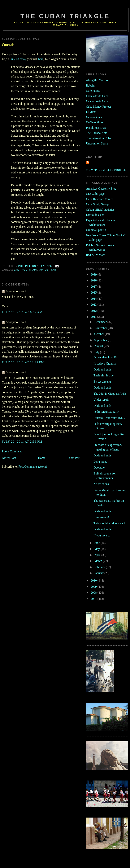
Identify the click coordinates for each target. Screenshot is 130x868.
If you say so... (102, 535)
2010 (94, 580)
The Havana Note (97, 133)
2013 (94, 305)
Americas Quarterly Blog (101, 189)
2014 (94, 299)
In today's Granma (104, 363)
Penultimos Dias (96, 128)
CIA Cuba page (95, 194)
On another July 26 (105, 357)
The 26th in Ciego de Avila (110, 394)
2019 (94, 274)
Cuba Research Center (100, 199)
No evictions (101, 484)
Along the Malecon (98, 80)
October (100, 334)
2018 (94, 280)
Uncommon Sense (97, 143)
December (101, 322)
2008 (94, 593)
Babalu (90, 85)
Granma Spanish (96, 230)
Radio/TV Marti (96, 255)
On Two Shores (95, 122)
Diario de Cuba (95, 215)
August (99, 346)
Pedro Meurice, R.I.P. (106, 412)
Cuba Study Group (97, 204)
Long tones (100, 462)
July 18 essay (18, 59)
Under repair (101, 400)
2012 (94, 311)
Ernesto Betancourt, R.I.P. (109, 418)
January (99, 573)
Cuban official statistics (100, 210)
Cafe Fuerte (93, 91)
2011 (94, 317)
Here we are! (101, 517)
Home (42, 458)
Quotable (99, 467)
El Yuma (91, 112)
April (98, 555)
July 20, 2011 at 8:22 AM (22, 312)
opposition (48, 270)
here (41, 59)
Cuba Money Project (98, 107)
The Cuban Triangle (65, 16)
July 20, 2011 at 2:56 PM (22, 442)
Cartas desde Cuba (97, 96)
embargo (21, 270)
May (97, 549)
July (97, 352)
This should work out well (109, 523)
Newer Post (9, 458)
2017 (94, 287)
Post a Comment (12, 451)
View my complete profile (106, 170)
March (99, 561)
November (101, 328)
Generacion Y (94, 117)
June (97, 543)
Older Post (74, 458)
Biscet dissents (102, 382)
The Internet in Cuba (99, 138)
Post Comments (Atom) (33, 467)
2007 (94, 599)
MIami (33, 270)
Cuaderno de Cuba (97, 101)
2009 (94, 587)
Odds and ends (102, 369)
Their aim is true (103, 375)
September (101, 340)
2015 (94, 292)
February (100, 567)
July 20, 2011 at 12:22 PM (23, 362)
